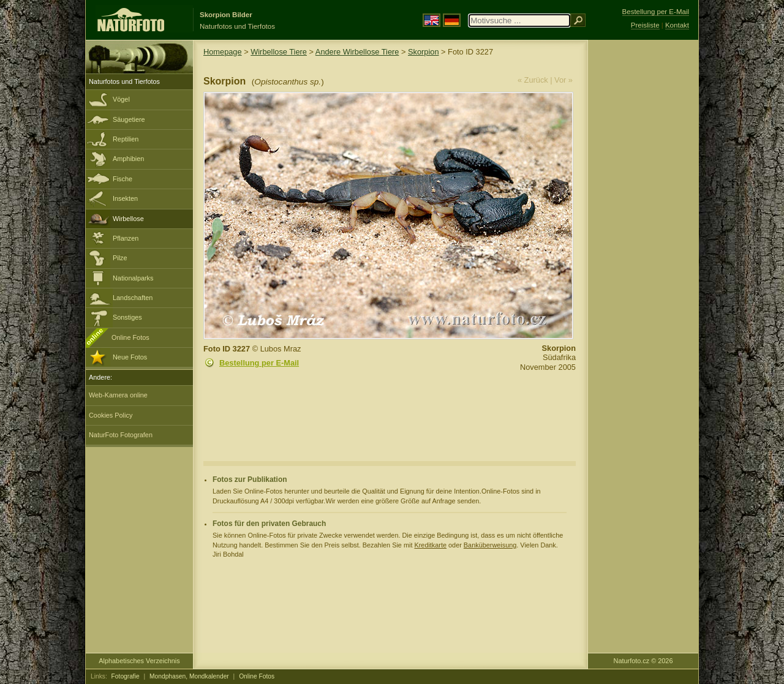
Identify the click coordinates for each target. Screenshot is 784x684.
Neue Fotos (130, 357)
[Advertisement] (643, 236)
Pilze (120, 258)
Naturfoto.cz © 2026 (643, 661)
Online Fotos (130, 337)
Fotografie (126, 676)
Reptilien (126, 139)
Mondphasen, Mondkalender (189, 676)
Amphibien (128, 159)
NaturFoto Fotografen (121, 435)
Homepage (223, 52)
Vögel (121, 99)
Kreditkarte (430, 545)
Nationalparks (133, 278)
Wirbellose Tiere (279, 52)
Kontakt (677, 25)
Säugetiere (129, 119)
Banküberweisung (490, 545)
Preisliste (645, 25)
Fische (123, 179)
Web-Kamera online (118, 395)
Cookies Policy (111, 415)
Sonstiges (127, 317)
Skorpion (424, 52)
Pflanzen (126, 238)
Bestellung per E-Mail (259, 363)
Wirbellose (128, 219)
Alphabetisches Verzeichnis (139, 661)
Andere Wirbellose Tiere (357, 52)
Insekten (125, 198)
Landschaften (133, 298)
